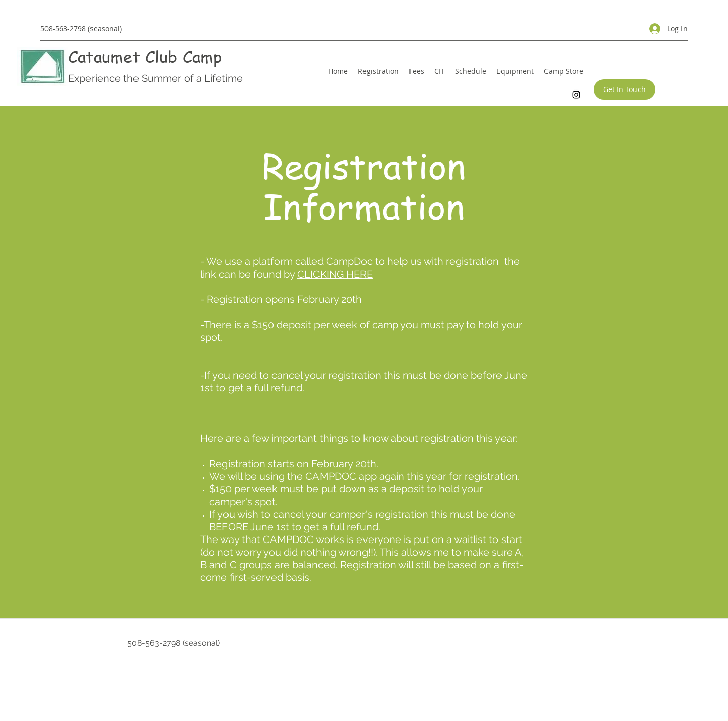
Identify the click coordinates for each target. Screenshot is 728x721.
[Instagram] (576, 95)
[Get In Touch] (624, 89)
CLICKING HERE (335, 274)
